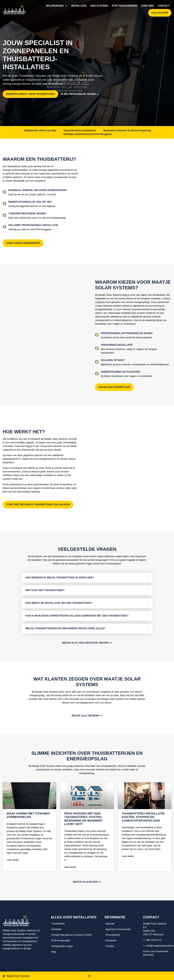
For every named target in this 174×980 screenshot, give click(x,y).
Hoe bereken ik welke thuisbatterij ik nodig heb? (60, 574)
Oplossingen (56, 6)
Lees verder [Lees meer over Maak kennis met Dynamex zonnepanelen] (13, 856)
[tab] (87, 574)
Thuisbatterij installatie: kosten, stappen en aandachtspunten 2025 (144, 813)
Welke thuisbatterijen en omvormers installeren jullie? (65, 625)
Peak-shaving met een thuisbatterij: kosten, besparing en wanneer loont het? (83, 815)
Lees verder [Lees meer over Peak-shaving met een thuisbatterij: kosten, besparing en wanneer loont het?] (70, 863)
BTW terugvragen (124, 6)
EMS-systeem (99, 6)
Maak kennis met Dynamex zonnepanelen (28, 812)
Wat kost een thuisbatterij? (45, 587)
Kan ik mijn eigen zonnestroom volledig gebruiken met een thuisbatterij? (77, 612)
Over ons (147, 6)
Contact (163, 6)
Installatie (79, 6)
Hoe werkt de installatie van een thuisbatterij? (59, 599)
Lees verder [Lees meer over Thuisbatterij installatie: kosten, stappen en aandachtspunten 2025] (128, 853)
